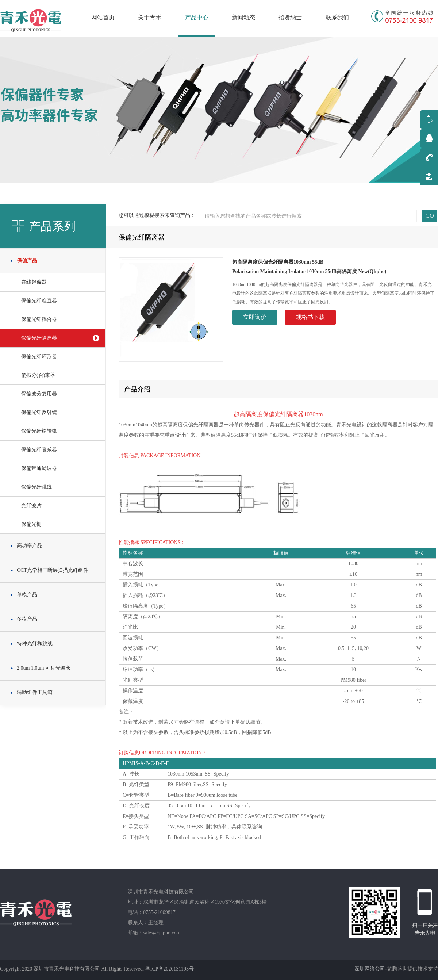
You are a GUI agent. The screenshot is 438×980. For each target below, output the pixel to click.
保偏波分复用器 (39, 394)
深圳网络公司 (370, 969)
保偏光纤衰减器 (39, 450)
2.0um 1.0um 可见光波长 (44, 668)
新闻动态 (243, 17)
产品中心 (197, 17)
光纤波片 (31, 506)
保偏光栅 (31, 524)
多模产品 (27, 619)
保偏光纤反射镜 (39, 412)
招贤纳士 (290, 17)
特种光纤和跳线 (35, 644)
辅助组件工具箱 (35, 692)
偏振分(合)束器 (38, 375)
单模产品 (27, 595)
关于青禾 (150, 17)
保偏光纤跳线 (36, 487)
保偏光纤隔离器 (39, 338)
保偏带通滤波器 (39, 468)
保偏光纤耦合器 (39, 319)
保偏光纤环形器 (39, 357)
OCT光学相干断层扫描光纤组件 (53, 570)
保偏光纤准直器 (39, 301)
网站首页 (103, 17)
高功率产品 (30, 546)
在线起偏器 (34, 282)
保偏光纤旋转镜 (39, 431)
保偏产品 (27, 261)
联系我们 (337, 17)
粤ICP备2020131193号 (170, 969)
